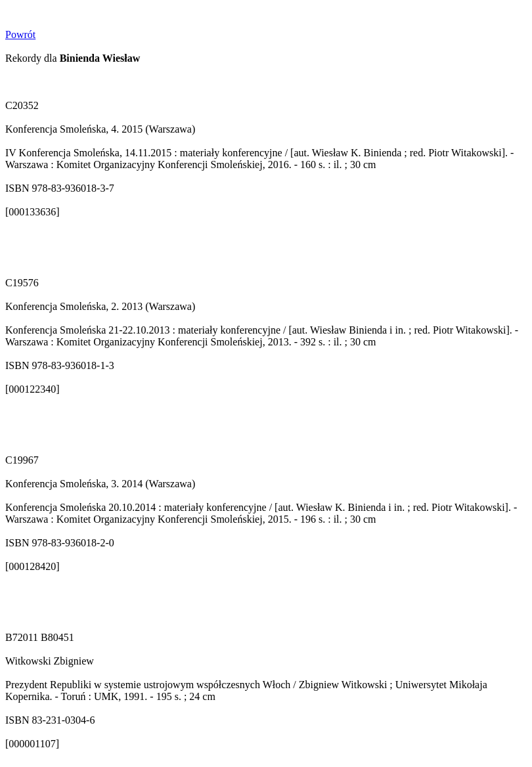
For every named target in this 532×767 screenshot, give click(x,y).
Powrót (20, 34)
